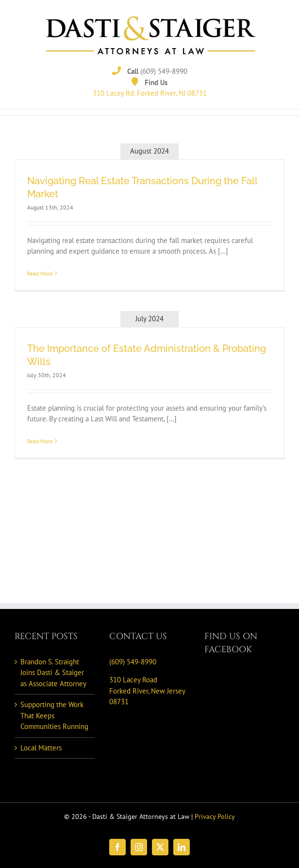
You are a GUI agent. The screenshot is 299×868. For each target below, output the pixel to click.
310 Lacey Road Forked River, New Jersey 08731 (147, 691)
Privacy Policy (215, 816)
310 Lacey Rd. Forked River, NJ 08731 (150, 93)
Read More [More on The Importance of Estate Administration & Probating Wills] (40, 441)
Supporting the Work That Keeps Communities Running (54, 715)
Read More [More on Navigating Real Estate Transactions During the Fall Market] (40, 273)
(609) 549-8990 (164, 71)
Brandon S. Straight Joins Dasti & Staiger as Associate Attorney (53, 673)
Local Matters (41, 748)
